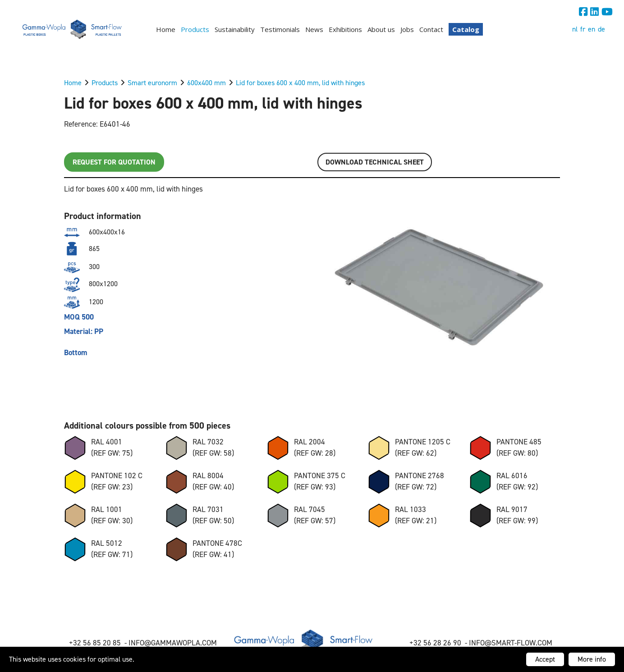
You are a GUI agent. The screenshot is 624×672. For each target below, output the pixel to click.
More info (592, 659)
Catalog (466, 29)
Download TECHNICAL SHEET (375, 162)
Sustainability (235, 29)
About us (381, 29)
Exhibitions (345, 29)
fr (583, 29)
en (592, 29)
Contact (431, 29)
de (601, 29)
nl (575, 29)
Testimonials (280, 29)
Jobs (407, 29)
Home (166, 29)
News (314, 29)
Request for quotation (114, 162)
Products (195, 29)
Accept (545, 659)
